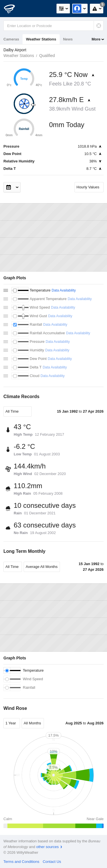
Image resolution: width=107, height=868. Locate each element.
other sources (48, 847)
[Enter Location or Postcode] (53, 26)
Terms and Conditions (21, 862)
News (68, 39)
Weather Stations (41, 39)
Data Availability (64, 290)
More (96, 39)
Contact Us (52, 862)
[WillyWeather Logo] (13, 9)
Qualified (47, 56)
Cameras (11, 39)
